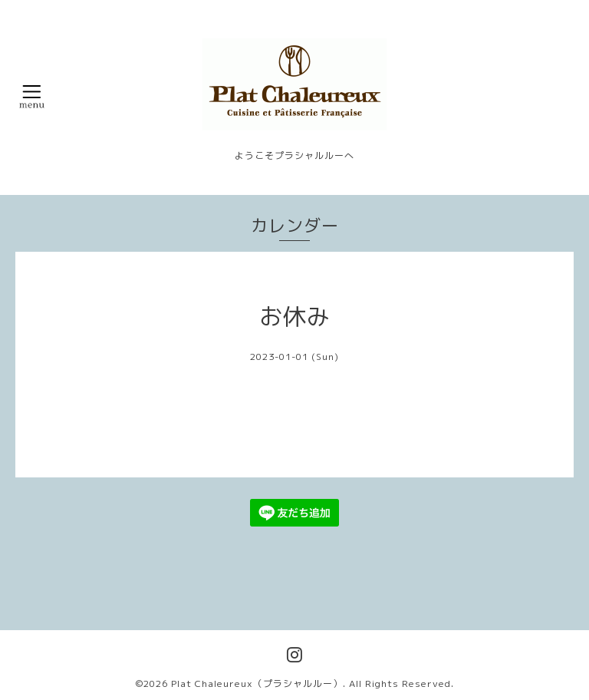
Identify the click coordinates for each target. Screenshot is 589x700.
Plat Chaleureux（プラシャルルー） (257, 683)
